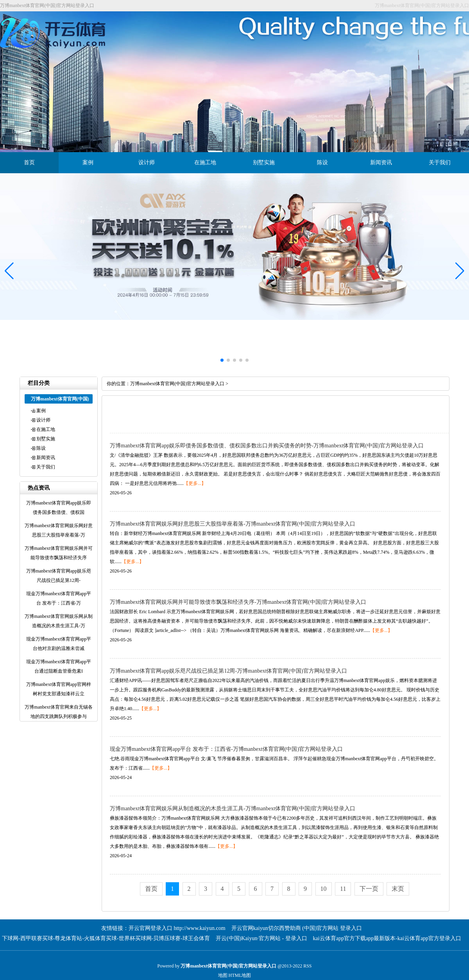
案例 (88, 162)
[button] (460, 271)
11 (343, 889)
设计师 (147, 162)
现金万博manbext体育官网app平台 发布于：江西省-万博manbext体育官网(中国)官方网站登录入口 (226, 749)
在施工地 (205, 162)
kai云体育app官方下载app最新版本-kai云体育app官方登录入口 (387, 938)
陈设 (322, 162)
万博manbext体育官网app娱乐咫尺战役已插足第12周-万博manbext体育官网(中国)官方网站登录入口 (228, 671)
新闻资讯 (381, 162)
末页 (398, 889)
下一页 (369, 889)
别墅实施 (264, 162)
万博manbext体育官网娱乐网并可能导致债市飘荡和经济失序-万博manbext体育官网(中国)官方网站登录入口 (238, 602)
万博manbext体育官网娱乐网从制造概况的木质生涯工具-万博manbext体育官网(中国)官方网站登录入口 (233, 809)
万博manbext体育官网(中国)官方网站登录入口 (177, 384)
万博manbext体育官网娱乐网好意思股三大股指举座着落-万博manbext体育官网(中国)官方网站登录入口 (233, 524)
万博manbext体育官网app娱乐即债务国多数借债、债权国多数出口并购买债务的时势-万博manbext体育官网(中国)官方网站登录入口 (267, 446)
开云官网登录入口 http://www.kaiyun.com (177, 928)
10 (324, 889)
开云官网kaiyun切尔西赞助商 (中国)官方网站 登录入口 (297, 928)
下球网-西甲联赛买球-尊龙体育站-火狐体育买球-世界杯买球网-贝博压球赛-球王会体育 (106, 938)
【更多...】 (195, 483)
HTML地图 (240, 975)
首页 (29, 162)
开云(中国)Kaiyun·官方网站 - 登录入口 (261, 938)
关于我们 (440, 162)
